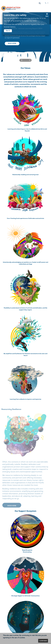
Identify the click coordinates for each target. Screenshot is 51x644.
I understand (43, 641)
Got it (8, 31)
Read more (12, 44)
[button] (22, 60)
